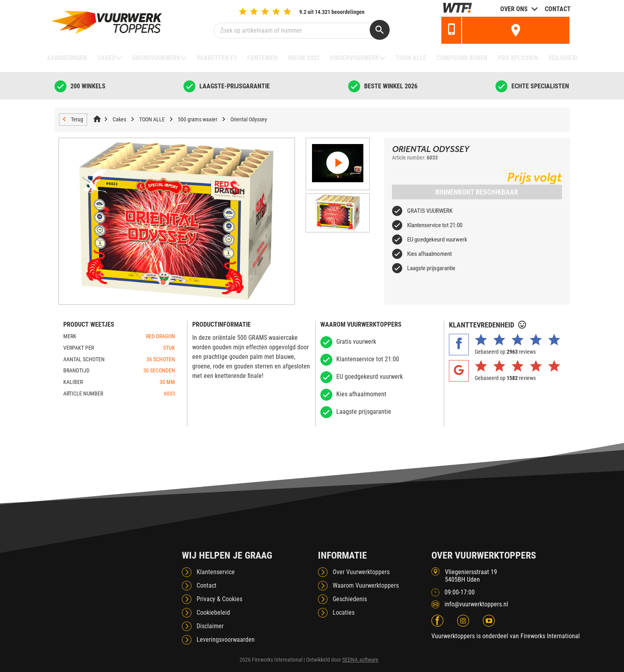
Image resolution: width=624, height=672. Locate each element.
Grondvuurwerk (156, 58)
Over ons (514, 9)
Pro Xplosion (518, 58)
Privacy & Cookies (219, 599)
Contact (558, 9)
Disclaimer (210, 626)
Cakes (106, 58)
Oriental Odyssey (249, 119)
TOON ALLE (411, 58)
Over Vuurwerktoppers (361, 572)
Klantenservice (216, 572)
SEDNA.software (360, 660)
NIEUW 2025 (304, 58)
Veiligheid (563, 58)
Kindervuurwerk (354, 58)
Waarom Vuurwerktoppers (366, 585)
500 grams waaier (198, 119)
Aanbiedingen (67, 58)
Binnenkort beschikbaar (477, 192)
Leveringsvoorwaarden (226, 640)
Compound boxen (462, 58)
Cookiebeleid (213, 613)
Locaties (344, 613)
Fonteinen (262, 58)
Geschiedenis (350, 599)
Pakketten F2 (217, 58)
